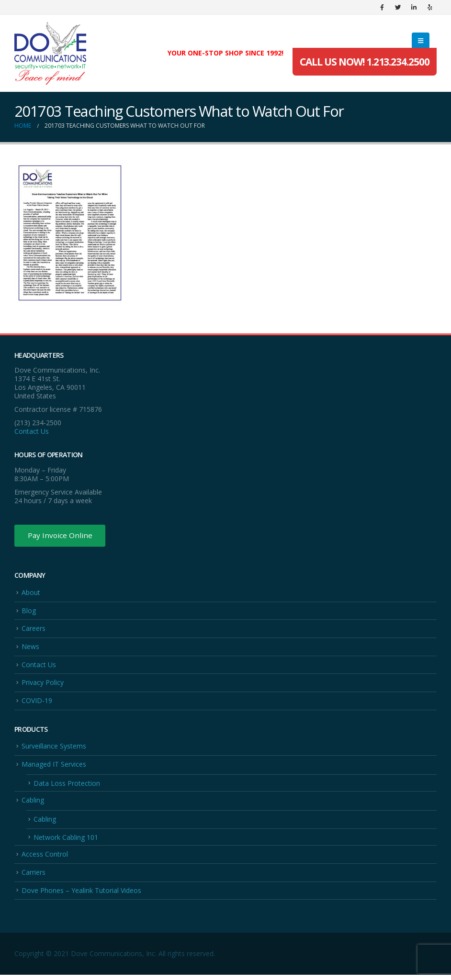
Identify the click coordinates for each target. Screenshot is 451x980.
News (30, 648)
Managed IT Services (54, 767)
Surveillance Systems (54, 749)
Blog (29, 612)
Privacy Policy (43, 685)
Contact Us (32, 431)
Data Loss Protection (67, 787)
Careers (34, 630)
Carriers (34, 877)
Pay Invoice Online (61, 536)
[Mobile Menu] (421, 41)
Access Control (45, 859)
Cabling (33, 804)
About (31, 593)
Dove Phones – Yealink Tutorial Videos (81, 896)
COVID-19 (37, 703)
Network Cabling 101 (66, 842)
